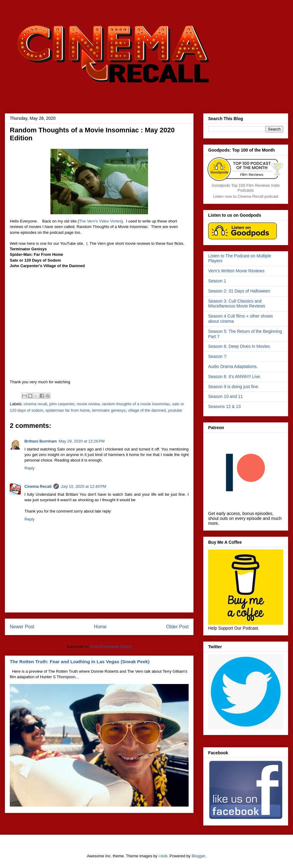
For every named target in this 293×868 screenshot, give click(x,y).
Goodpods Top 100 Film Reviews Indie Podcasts (246, 188)
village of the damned (147, 410)
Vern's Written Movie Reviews (236, 271)
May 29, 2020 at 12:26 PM (82, 441)
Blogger (198, 856)
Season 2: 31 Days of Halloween (239, 291)
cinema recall (36, 404)
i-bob (163, 856)
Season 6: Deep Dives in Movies (239, 346)
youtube (175, 410)
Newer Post (22, 627)
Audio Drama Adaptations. (233, 366)
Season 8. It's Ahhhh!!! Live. (235, 377)
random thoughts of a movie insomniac (136, 404)
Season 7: (218, 356)
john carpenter (62, 404)
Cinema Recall (38, 486)
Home (100, 627)
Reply (29, 468)
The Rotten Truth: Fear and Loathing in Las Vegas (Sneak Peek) (80, 662)
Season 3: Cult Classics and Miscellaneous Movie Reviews (237, 304)
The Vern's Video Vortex (100, 221)
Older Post (177, 627)
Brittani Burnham (41, 441)
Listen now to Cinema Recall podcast (246, 196)
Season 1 (217, 281)
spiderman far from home (68, 410)
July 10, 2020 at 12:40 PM (83, 486)
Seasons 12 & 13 (224, 406)
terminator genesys (109, 410)
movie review (88, 404)
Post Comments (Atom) (111, 647)
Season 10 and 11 (226, 396)
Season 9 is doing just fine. (234, 387)
